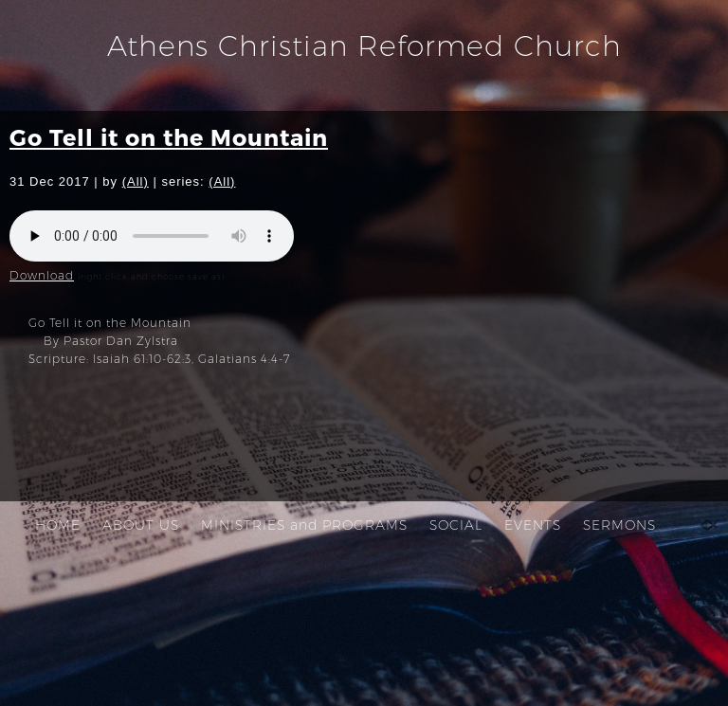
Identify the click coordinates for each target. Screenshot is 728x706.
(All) (136, 181)
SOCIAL (456, 525)
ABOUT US (141, 525)
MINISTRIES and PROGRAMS (304, 525)
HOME (58, 525)
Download (42, 275)
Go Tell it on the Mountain (169, 137)
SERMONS (619, 525)
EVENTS (533, 525)
